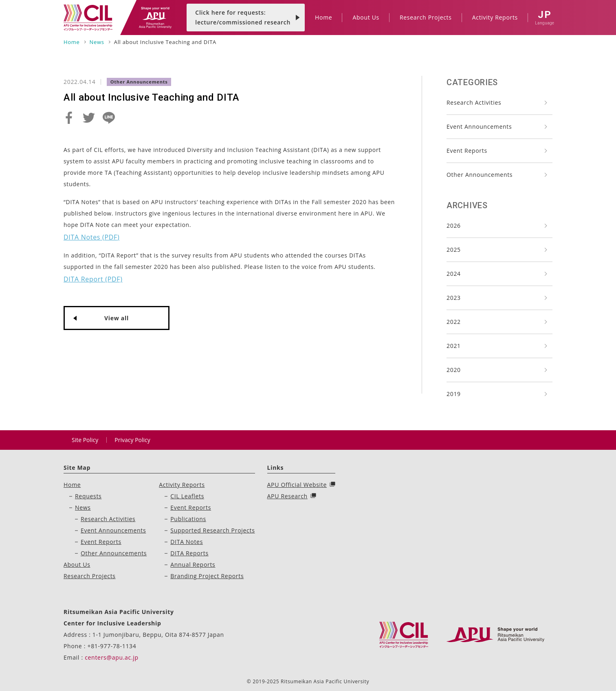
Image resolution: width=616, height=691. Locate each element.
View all (117, 318)
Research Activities (474, 102)
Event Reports (467, 151)
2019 (454, 394)
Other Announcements (480, 175)
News (83, 507)
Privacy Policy (132, 440)
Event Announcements (479, 127)
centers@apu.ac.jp (112, 657)
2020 (454, 370)
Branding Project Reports (207, 576)
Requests (88, 496)
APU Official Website (297, 485)
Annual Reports (193, 564)
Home (72, 485)
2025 (454, 250)
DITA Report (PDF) (93, 279)
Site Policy (85, 440)
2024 (454, 274)
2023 (454, 298)
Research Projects (90, 576)
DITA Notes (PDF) (91, 237)
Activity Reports (182, 485)
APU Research (287, 496)
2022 (454, 322)
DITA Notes (187, 542)
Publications (188, 519)
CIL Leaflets (187, 496)
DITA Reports (189, 553)
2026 (454, 226)
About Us (77, 564)
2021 (454, 346)
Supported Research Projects (212, 530)
